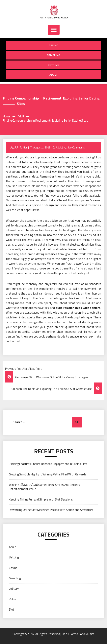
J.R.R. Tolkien (20, 147)
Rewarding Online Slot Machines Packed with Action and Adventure (51, 510)
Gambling (53, 55)
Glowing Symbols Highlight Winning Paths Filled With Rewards (48, 474)
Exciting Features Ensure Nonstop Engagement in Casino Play (48, 464)
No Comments (77, 147)
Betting (53, 65)
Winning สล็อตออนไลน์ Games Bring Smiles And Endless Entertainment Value (44, 487)
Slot (12, 609)
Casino (53, 45)
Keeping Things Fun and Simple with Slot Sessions (41, 499)
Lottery (14, 589)
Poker (13, 599)
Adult (53, 75)
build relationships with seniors (78, 308)
